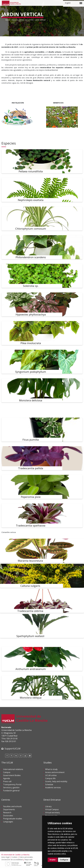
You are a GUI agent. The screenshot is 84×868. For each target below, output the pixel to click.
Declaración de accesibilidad (12, 860)
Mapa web (28, 860)
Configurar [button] (64, 860)
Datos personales (26, 857)
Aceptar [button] (53, 860)
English (68, 3)
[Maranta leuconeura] (42, 551)
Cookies (14, 857)
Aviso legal (5, 857)
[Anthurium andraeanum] (42, 659)
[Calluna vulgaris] (42, 576)
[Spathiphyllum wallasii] (42, 626)
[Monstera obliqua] (42, 688)
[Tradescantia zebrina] (42, 601)
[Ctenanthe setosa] (42, 426)
